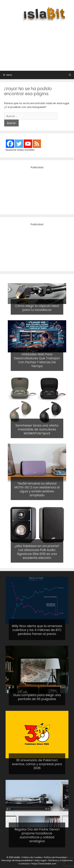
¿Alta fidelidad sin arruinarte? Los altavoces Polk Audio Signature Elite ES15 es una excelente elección (37, 552)
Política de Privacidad (55, 857)
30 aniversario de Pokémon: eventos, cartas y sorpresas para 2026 (37, 764)
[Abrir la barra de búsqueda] (70, 75)
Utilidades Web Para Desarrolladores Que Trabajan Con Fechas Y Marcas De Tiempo (37, 360)
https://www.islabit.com (44, 864)
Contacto (24, 864)
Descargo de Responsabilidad (17, 860)
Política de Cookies (32, 857)
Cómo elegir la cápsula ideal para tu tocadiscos (37, 308)
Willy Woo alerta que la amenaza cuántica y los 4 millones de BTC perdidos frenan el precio (37, 630)
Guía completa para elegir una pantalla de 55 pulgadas (37, 697)
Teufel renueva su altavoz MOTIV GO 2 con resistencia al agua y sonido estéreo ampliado (37, 489)
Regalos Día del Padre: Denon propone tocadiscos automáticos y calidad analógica (37, 835)
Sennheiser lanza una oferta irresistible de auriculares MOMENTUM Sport (37, 429)
